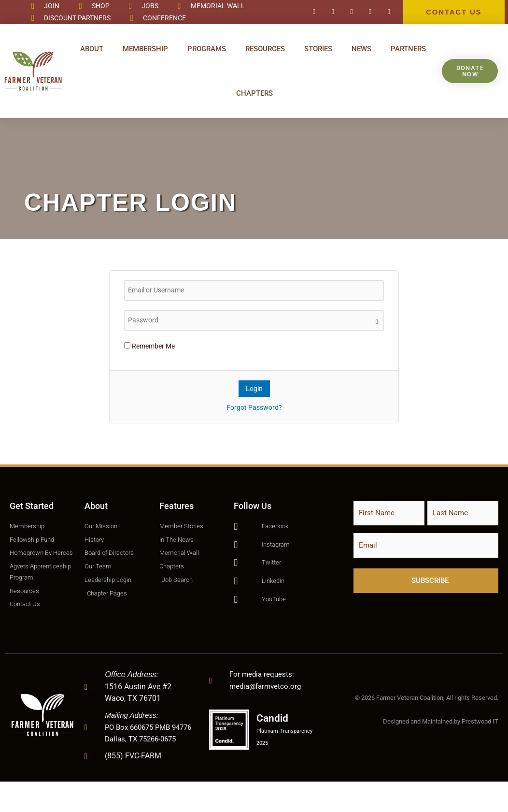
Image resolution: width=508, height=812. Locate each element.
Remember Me (149, 346)
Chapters (254, 93)
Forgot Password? (254, 407)
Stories (318, 49)
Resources (265, 49)
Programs (207, 49)
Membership (145, 49)
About (92, 49)
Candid (276, 748)
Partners (408, 49)
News (361, 49)
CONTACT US (454, 12)
